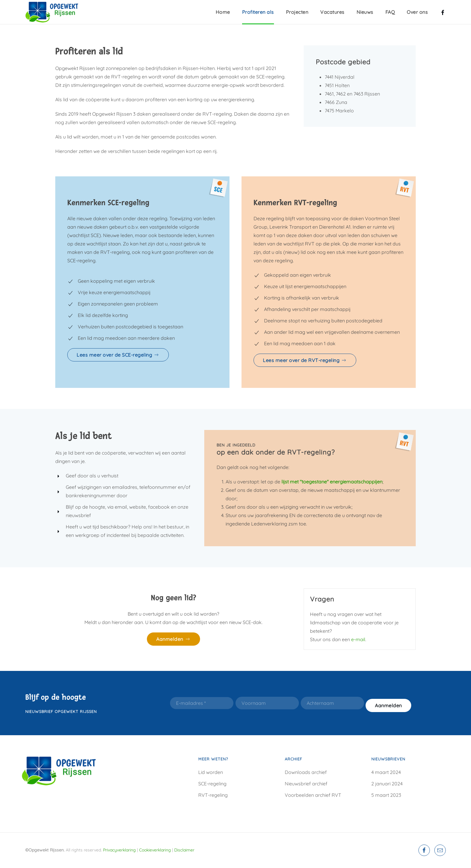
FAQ (390, 12)
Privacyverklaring (119, 850)
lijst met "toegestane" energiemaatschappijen (332, 482)
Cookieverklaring (155, 850)
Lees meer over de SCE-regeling (118, 355)
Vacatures (332, 12)
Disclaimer (184, 850)
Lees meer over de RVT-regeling (305, 360)
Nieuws (365, 12)
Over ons (417, 12)
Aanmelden (173, 639)
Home (223, 12)
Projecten (297, 12)
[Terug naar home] (55, 12)
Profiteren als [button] (258, 12)
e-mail (358, 639)
